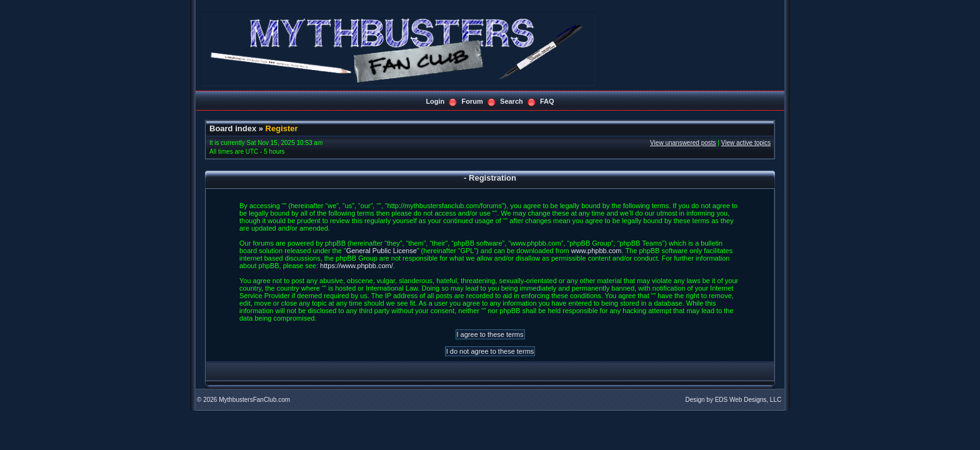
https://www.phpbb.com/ (357, 266)
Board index (233, 128)
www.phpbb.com (597, 251)
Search (512, 101)
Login (435, 101)
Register (282, 128)
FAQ (547, 101)
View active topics (746, 143)
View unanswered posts (683, 143)
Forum (472, 101)
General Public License (382, 251)
